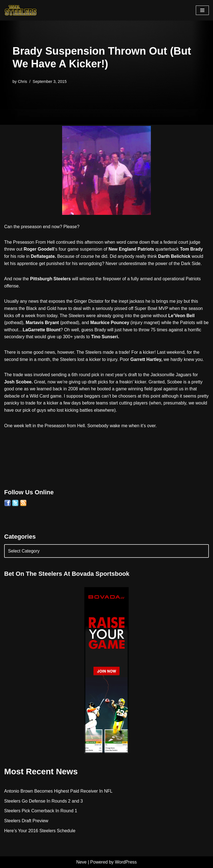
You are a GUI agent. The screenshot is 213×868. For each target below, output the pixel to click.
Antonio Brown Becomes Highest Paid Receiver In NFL (58, 791)
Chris (22, 82)
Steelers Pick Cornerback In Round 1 (41, 811)
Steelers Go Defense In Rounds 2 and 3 (44, 801)
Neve (81, 862)
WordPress (126, 862)
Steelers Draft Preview (26, 821)
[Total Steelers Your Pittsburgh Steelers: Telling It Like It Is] (21, 10)
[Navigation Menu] (202, 10)
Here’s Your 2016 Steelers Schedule (40, 831)
